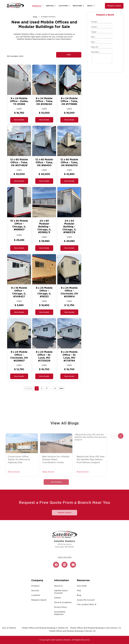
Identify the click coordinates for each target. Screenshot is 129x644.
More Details (19, 120)
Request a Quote (114, 6)
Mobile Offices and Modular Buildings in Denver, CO (72, 631)
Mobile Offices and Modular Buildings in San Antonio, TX (96, 628)
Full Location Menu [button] (87, 604)
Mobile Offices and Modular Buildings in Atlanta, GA (45, 628)
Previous (29, 388)
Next (61, 388)
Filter (69, 55)
